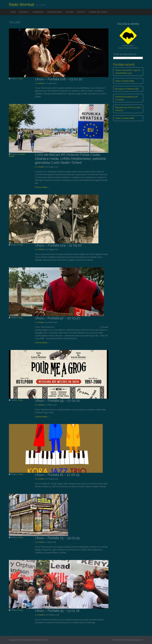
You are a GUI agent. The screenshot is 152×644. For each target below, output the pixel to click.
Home (13, 12)
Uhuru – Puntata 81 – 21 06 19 (57, 475)
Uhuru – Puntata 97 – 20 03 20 (58, 318)
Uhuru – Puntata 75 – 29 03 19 (57, 538)
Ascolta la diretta (128, 24)
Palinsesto (24, 12)
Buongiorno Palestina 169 (127, 89)
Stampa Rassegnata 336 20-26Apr (126, 98)
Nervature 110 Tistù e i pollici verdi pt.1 (128, 109)
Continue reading (42, 187)
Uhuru (21, 79)
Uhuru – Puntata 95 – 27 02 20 (57, 401)
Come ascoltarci (55, 12)
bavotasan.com (137, 640)
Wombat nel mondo (98, 12)
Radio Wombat (22, 4)
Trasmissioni (38, 12)
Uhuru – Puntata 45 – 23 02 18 (57, 611)
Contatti (81, 12)
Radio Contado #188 (125, 118)
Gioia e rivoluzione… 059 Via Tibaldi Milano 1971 (128, 72)
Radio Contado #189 (125, 81)
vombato (40, 83)
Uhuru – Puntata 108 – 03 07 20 (59, 79)
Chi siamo (70, 12)
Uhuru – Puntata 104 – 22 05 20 (58, 245)
